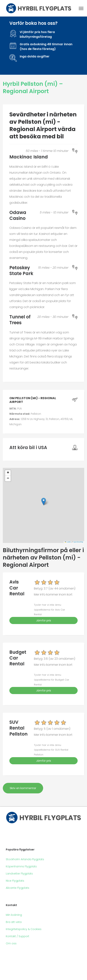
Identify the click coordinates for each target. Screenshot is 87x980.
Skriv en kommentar (23, 788)
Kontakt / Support (18, 936)
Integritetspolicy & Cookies (24, 929)
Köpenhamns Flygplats (21, 866)
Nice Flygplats (15, 881)
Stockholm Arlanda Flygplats (25, 859)
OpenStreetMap (78, 542)
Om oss (11, 943)
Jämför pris (44, 620)
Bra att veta (14, 922)
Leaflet (68, 542)
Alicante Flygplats (18, 888)
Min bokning (14, 915)
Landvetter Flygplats (19, 874)
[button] (44, 502)
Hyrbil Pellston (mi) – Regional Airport (33, 88)
